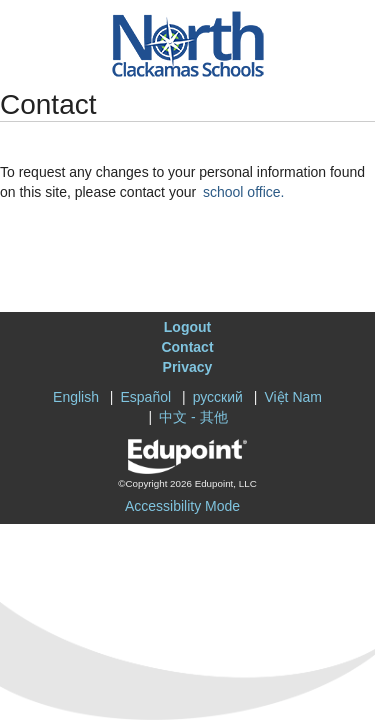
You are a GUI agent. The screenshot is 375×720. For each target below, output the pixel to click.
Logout (187, 327)
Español (146, 397)
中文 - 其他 (193, 417)
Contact (187, 347)
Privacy (188, 367)
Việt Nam (293, 397)
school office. (243, 192)
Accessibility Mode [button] (182, 506)
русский (218, 397)
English (76, 397)
